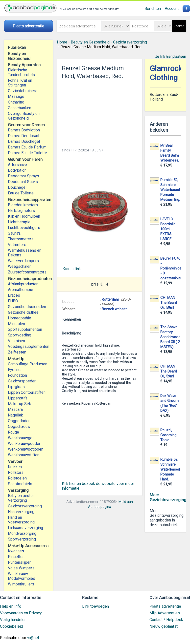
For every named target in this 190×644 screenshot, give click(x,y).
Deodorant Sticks (23, 182)
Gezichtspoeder (22, 381)
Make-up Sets (20, 404)
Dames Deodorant (24, 136)
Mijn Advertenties (165, 613)
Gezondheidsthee (23, 312)
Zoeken (179, 26)
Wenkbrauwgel (21, 438)
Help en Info (11, 606)
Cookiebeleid (12, 626)
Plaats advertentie (165, 606)
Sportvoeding (20, 335)
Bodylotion (17, 170)
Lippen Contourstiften (27, 392)
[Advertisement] (99, 112)
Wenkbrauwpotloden (26, 449)
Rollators (16, 472)
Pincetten (16, 557)
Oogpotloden (19, 421)
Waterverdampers (23, 261)
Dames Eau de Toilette (27, 153)
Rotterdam (110, 299)
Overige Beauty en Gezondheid (24, 116)
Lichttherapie (19, 222)
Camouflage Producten (28, 364)
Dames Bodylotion (24, 130)
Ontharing (16, 102)
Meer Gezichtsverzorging (168, 497)
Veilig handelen (13, 620)
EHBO (13, 301)
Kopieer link (72, 269)
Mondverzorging (22, 533)
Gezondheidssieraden (27, 307)
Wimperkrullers (21, 584)
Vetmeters (17, 245)
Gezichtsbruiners (23, 91)
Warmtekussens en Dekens (25, 253)
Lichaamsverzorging (25, 528)
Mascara (15, 409)
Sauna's (14, 233)
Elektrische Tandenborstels (21, 72)
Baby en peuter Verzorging (21, 498)
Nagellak (15, 415)
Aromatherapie (21, 290)
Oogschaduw (19, 426)
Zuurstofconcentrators (27, 272)
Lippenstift (17, 398)
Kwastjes (16, 551)
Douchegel (17, 187)
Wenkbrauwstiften (24, 455)
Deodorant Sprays (24, 176)
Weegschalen (20, 266)
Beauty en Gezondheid (90, 42)
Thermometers (21, 239)
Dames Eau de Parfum (27, 147)
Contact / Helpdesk (166, 620)
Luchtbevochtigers (24, 228)
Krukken (15, 467)
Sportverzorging (22, 539)
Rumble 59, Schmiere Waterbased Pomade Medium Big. (170, 190)
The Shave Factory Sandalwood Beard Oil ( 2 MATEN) (170, 337)
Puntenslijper (19, 562)
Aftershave (17, 165)
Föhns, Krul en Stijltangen (20, 83)
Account (172, 9)
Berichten (153, 9)
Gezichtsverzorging (25, 506)
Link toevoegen (95, 606)
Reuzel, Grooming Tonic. (168, 435)
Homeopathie (20, 318)
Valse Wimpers (21, 568)
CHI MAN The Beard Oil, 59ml (169, 303)
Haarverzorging (21, 512)
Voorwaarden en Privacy (21, 613)
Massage (16, 96)
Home (62, 42)
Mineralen (16, 324)
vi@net (33, 638)
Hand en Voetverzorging (21, 520)
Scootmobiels (20, 484)
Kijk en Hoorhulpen (24, 216)
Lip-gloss (16, 387)
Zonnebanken (20, 108)
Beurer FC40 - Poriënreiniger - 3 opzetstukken (171, 268)
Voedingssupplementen (28, 346)
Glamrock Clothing (166, 73)
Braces (14, 295)
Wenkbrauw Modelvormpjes (22, 576)
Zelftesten (17, 352)
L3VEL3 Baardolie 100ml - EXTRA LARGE (168, 229)
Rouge (13, 432)
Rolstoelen (17, 478)
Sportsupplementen (25, 329)
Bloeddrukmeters (23, 205)
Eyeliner (15, 370)
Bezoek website (115, 309)
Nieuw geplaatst (164, 626)
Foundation (17, 375)
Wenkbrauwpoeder (24, 444)
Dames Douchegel (24, 141)
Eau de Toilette (21, 193)
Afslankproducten (23, 284)
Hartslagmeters (21, 211)
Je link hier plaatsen (171, 57)
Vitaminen (16, 341)
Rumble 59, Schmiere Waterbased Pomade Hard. (170, 469)
